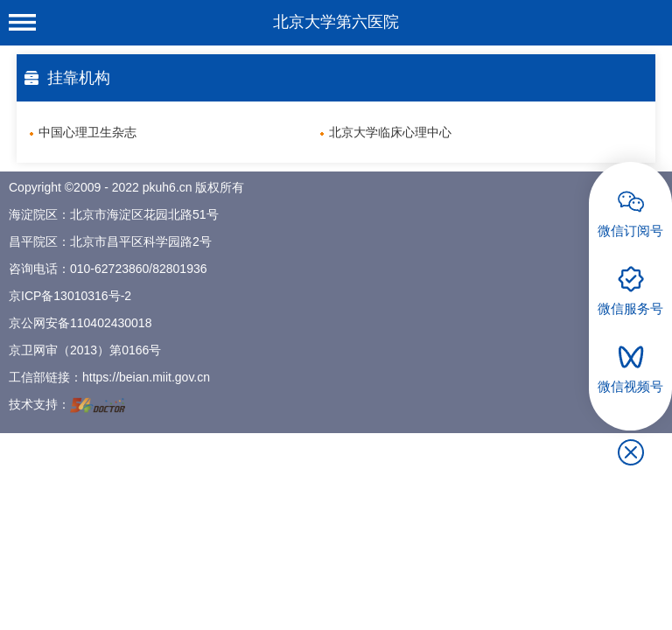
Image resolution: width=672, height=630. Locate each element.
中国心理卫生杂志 (87, 132)
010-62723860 (109, 269)
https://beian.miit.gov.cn (146, 377)
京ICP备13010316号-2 (70, 296)
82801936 (179, 269)
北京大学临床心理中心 (390, 132)
